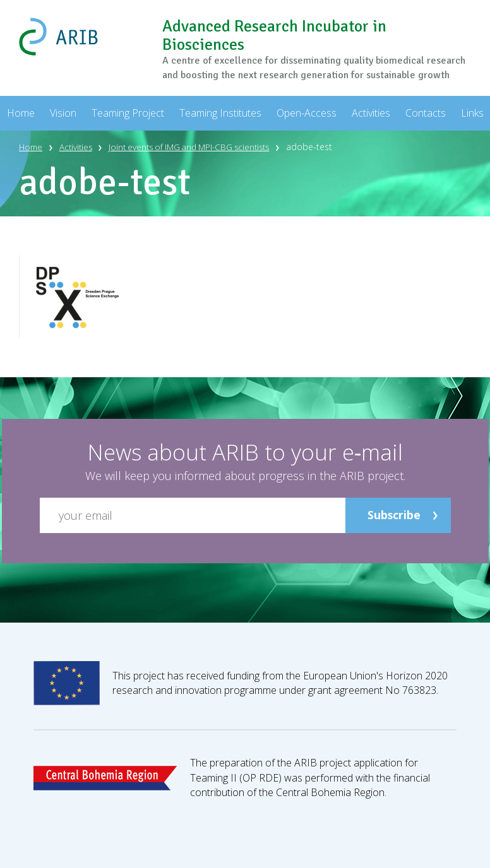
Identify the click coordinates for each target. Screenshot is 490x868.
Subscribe (394, 515)
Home (32, 147)
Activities (79, 147)
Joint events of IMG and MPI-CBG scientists (199, 147)
